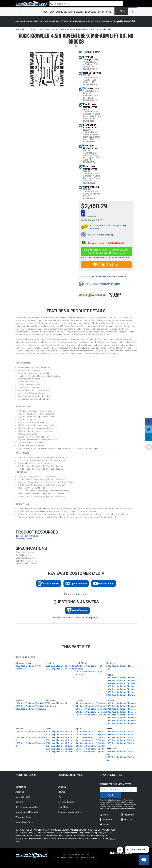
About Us (20, 792)
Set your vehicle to (106, 243)
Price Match (63, 807)
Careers (19, 802)
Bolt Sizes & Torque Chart (27, 807)
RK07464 (93, 448)
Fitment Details (25, 539)
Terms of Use (83, 854)
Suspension (21, 29)
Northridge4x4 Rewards (27, 812)
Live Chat (89, 12)
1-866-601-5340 (104, 12)
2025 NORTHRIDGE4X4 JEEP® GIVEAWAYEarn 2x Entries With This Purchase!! (106, 251)
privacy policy (115, 809)
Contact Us (21, 787)
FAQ (60, 797)
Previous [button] (20, 12)
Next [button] (132, 12)
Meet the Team (23, 797)
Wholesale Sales (23, 817)
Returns (61, 792)
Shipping (62, 787)
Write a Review (99, 276)
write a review (82, 594)
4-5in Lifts (45, 29)
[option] (76, 12)
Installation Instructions (29, 536)
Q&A (109, 276)
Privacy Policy (69, 854)
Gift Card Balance (66, 802)
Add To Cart (106, 264)
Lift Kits (33, 29)
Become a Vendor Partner (70, 812)
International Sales (24, 822)
